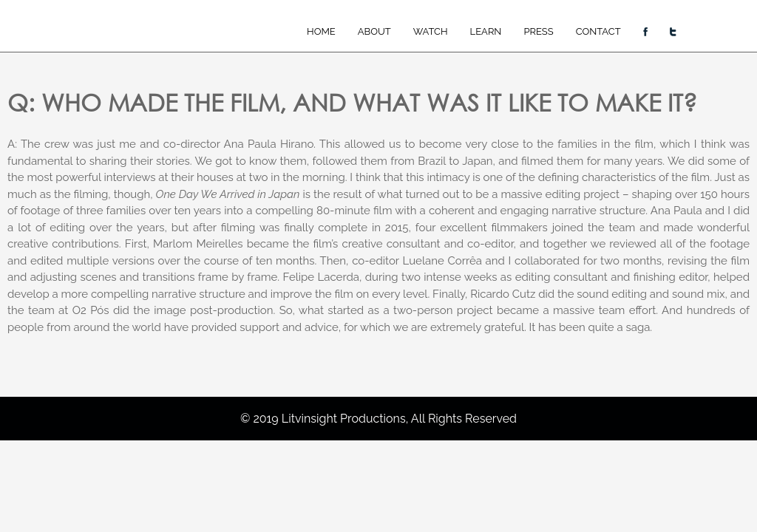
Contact (598, 31)
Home (321, 31)
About (374, 31)
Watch (431, 31)
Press (538, 31)
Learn (486, 31)
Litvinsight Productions (344, 419)
